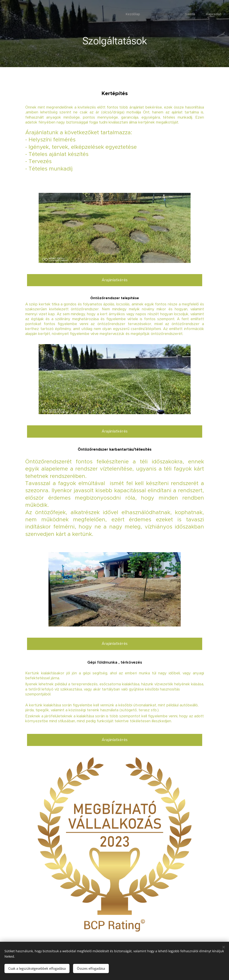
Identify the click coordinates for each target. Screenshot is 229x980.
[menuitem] (190, 15)
